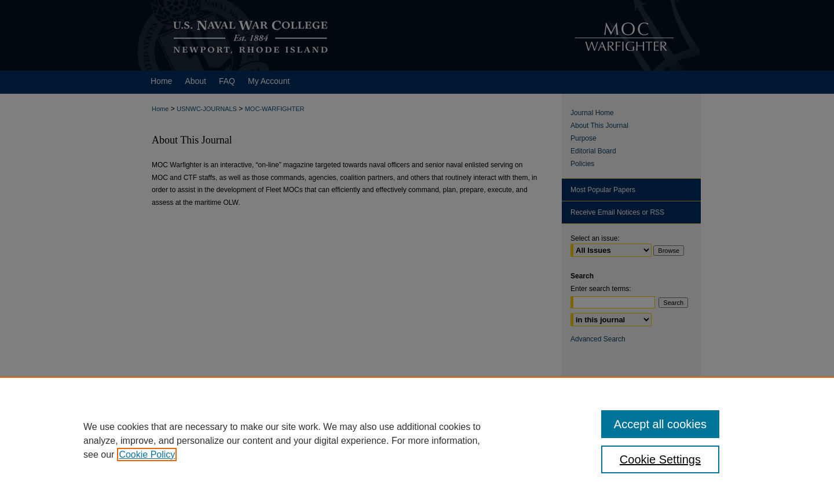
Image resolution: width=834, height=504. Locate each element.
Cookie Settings (660, 459)
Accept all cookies (660, 424)
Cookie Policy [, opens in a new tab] (147, 455)
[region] (417, 440)
